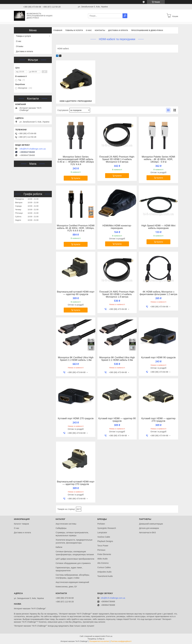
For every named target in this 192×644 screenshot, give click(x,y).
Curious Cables (104, 567)
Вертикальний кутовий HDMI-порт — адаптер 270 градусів (76, 483)
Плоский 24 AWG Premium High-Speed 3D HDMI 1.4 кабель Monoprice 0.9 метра (117, 159)
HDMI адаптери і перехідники (76, 101)
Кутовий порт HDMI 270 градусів (76, 418)
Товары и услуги (74, 30)
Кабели (59, 547)
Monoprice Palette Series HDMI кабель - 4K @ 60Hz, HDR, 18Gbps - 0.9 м (158, 159)
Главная (58, 30)
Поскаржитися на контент (99, 641)
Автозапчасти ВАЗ (147, 533)
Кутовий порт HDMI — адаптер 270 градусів (158, 420)
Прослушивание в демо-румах (147, 30)
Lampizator (102, 533)
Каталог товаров (21, 524)
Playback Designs (105, 541)
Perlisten (101, 524)
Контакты (100, 30)
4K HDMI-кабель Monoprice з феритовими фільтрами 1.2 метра (158, 293)
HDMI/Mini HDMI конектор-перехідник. (117, 227)
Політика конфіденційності (121, 641)
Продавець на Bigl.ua (96, 639)
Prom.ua (109, 636)
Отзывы (20, 46)
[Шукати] (125, 16)
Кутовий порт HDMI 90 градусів (158, 358)
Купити (77, 178)
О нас (89, 30)
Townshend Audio (105, 576)
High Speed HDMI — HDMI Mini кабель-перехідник (158, 227)
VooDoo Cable (104, 537)
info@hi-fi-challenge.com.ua (33, 149)
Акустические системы (66, 524)
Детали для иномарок (149, 528)
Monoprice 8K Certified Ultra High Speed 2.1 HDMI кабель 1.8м (76, 359)
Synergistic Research (107, 528)
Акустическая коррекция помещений (72, 582)
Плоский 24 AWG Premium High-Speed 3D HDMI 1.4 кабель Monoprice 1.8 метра (117, 294)
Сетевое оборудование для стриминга (73, 563)
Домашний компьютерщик (151, 524)
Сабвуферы (61, 528)
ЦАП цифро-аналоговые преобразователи (75, 559)
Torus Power (103, 546)
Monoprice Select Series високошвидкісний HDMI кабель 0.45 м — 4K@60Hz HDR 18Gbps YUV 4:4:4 (76, 161)
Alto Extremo (103, 563)
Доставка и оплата (118, 30)
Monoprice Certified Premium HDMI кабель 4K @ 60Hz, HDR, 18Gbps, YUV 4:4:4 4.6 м (76, 228)
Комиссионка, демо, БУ (66, 587)
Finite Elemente (104, 554)
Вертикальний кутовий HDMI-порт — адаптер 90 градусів (76, 293)
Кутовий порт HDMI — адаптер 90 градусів (117, 420)
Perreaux (101, 550)
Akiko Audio (103, 559)
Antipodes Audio (104, 572)
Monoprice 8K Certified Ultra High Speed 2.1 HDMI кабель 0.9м (117, 359)
